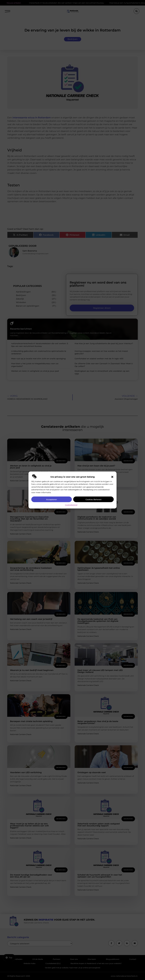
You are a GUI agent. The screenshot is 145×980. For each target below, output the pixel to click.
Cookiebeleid (71, 505)
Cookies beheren (94, 499)
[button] (112, 477)
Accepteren (52, 499)
